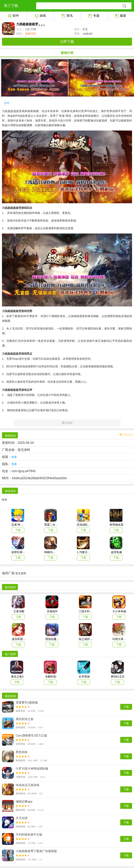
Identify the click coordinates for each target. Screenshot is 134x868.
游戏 (40, 16)
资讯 (67, 16)
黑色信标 (22, 752)
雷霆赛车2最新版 (27, 702)
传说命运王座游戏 (28, 785)
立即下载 (67, 42)
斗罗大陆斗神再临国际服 (32, 769)
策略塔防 (30, 34)
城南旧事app (24, 802)
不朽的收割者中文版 (29, 835)
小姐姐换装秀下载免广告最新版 (36, 851)
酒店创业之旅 (25, 719)
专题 (94, 16)
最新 (121, 16)
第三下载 (11, 6)
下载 (126, 707)
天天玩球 (22, 818)
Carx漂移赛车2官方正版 (31, 736)
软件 (13, 16)
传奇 (7, 103)
